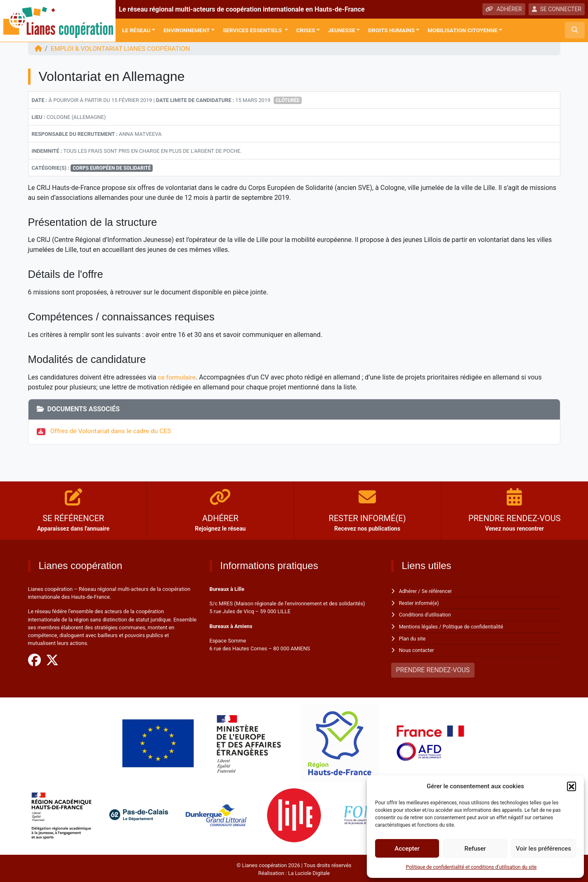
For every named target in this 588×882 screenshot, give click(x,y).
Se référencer (438, 591)
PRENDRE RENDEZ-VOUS (433, 668)
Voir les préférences (543, 849)
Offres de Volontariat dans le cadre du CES (112, 430)
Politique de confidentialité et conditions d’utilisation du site (471, 867)
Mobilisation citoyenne (463, 30)
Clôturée (288, 100)
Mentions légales (419, 626)
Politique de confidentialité (475, 626)
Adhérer (408, 591)
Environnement (187, 30)
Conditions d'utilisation (426, 614)
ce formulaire (177, 377)
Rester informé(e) (420, 602)
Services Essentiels (253, 30)
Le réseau (136, 30)
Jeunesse (342, 30)
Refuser (475, 849)
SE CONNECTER (557, 9)
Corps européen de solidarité (112, 168)
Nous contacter (417, 649)
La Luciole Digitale (309, 871)
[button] (571, 786)
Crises (306, 30)
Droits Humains (391, 30)
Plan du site (413, 637)
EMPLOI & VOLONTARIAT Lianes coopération (123, 49)
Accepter (407, 849)
